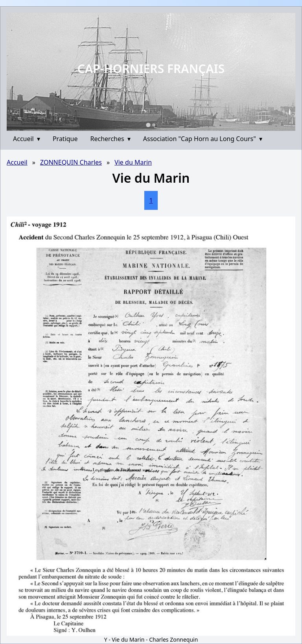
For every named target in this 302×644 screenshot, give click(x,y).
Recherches (110, 139)
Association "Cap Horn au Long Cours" (203, 139)
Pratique (65, 139)
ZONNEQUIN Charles (71, 162)
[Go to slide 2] (154, 125)
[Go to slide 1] (148, 125)
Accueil (27, 139)
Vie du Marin (133, 162)
